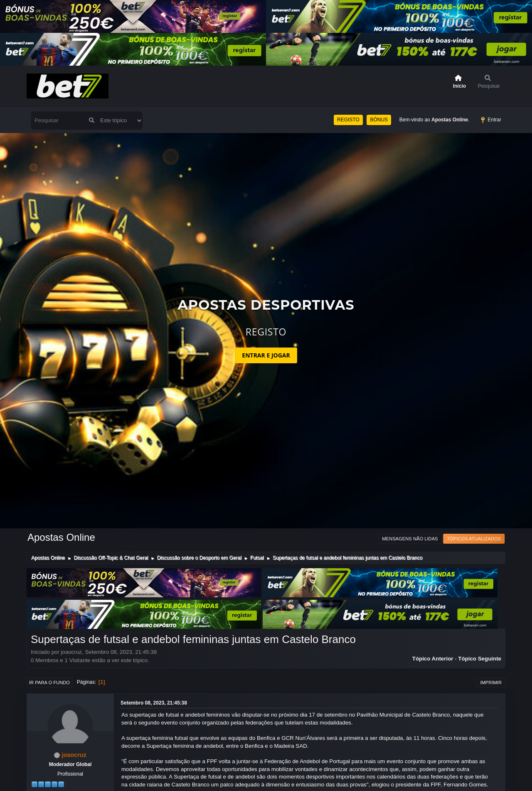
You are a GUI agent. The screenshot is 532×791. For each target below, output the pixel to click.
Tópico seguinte (480, 659)
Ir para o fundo (49, 683)
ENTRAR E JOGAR (266, 355)
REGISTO (348, 120)
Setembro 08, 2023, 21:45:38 (154, 703)
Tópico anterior (433, 659)
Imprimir (491, 683)
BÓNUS (379, 120)
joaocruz (74, 755)
